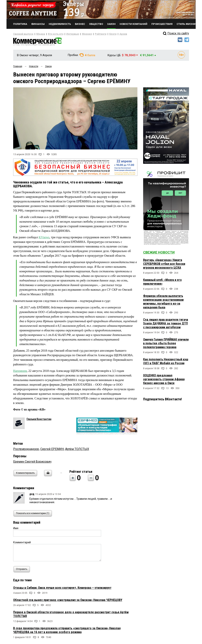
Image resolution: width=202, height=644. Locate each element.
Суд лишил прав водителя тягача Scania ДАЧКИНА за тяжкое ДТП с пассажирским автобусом (166, 325)
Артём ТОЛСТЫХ (77, 451)
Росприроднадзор (26, 451)
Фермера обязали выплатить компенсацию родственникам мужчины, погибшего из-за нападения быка (163, 303)
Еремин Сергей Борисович (32, 463)
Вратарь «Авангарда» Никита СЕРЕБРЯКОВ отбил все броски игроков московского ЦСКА (164, 265)
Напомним (20, 372)
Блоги (100, 34)
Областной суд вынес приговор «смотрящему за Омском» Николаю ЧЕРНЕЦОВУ (68, 601)
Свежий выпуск (22, 34)
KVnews (44, 239)
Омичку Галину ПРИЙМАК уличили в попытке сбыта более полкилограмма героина (166, 345)
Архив (110, 34)
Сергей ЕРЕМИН (52, 451)
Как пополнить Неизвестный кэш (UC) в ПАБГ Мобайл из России (166, 363)
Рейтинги (89, 34)
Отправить (23, 571)
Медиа (37, 34)
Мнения (77, 34)
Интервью (65, 34)
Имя (16, 530)
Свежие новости (159, 254)
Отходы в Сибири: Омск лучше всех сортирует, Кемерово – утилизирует (62, 589)
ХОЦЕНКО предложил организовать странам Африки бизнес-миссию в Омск (164, 381)
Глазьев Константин (39, 421)
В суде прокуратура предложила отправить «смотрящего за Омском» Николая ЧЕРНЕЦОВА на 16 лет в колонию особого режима (67, 632)
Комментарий (22, 544)
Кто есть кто (50, 34)
